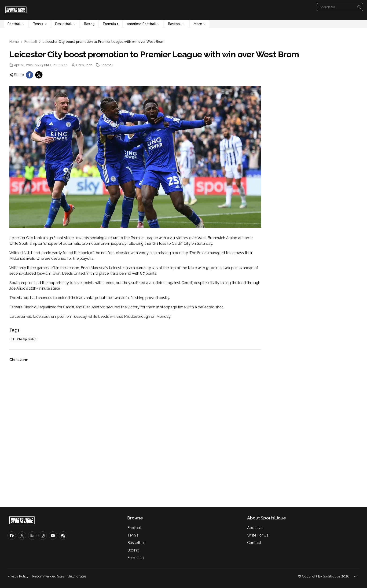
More (200, 24)
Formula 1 (111, 24)
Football (16, 24)
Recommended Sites (48, 576)
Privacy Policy (18, 576)
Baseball (177, 24)
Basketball (65, 24)
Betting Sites (77, 576)
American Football (143, 24)
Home (14, 42)
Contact (254, 543)
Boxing (89, 24)
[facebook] (29, 75)
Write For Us (258, 535)
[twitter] (39, 75)
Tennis (40, 24)
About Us (255, 528)
